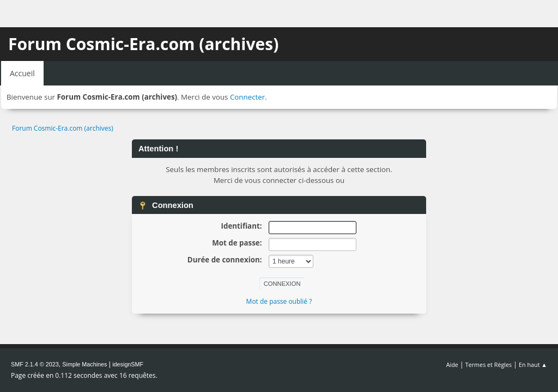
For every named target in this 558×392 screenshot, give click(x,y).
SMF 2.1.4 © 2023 (35, 364)
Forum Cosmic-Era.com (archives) (143, 44)
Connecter (247, 97)
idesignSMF (128, 364)
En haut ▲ (533, 365)
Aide (452, 365)
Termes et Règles (489, 365)
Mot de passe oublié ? (279, 301)
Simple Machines (84, 364)
